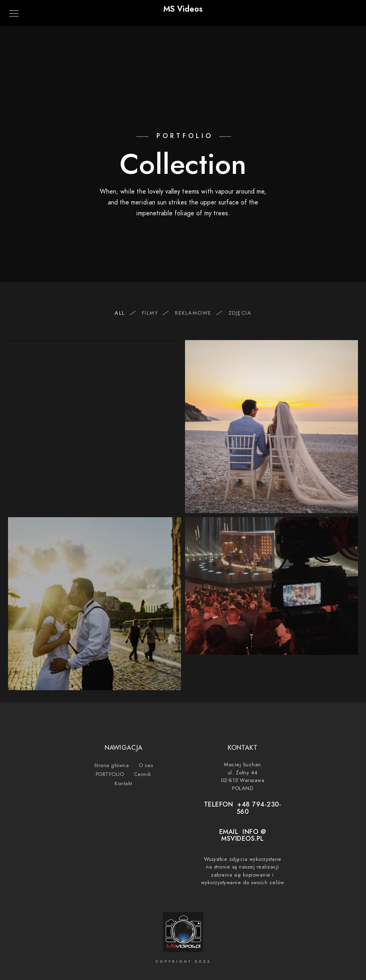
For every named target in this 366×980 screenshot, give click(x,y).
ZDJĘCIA (240, 313)
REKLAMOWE (197, 313)
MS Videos (183, 9)
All (124, 313)
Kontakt (123, 784)
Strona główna (112, 765)
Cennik (143, 774)
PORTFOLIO (110, 774)
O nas (146, 765)
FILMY (154, 313)
